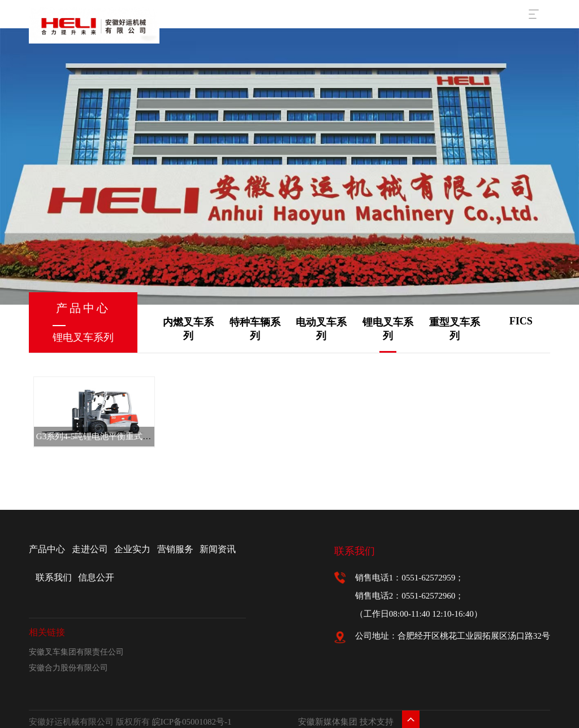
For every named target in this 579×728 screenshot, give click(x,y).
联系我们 (54, 577)
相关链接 (47, 632)
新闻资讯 (218, 549)
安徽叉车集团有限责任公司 (76, 652)
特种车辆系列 (255, 329)
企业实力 (132, 549)
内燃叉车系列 (188, 329)
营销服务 (175, 549)
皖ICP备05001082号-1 (192, 722)
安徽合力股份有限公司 (68, 668)
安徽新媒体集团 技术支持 (346, 722)
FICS (521, 321)
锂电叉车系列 (388, 329)
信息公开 (96, 577)
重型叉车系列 (455, 329)
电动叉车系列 (321, 329)
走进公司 (90, 549)
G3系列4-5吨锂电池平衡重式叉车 (98, 436)
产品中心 (47, 549)
